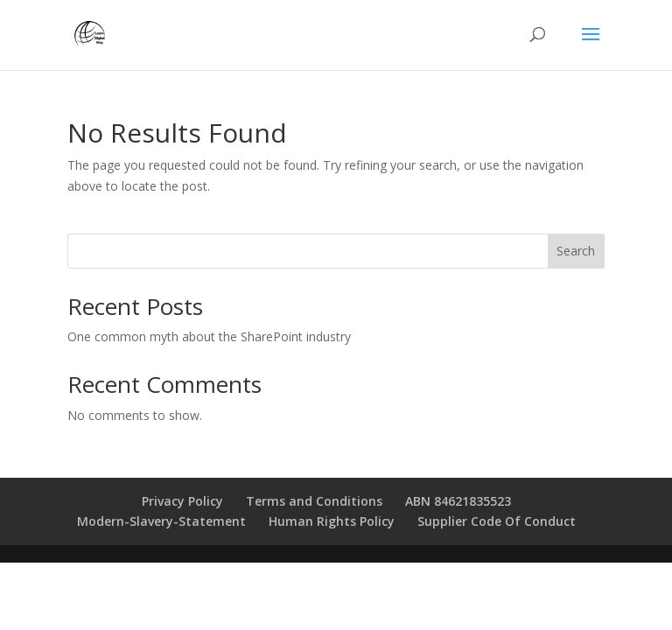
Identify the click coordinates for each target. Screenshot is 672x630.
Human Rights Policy (332, 521)
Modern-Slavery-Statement (161, 521)
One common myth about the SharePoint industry (209, 336)
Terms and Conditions (314, 501)
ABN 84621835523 (458, 501)
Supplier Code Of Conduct (497, 521)
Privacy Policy (182, 501)
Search (576, 251)
